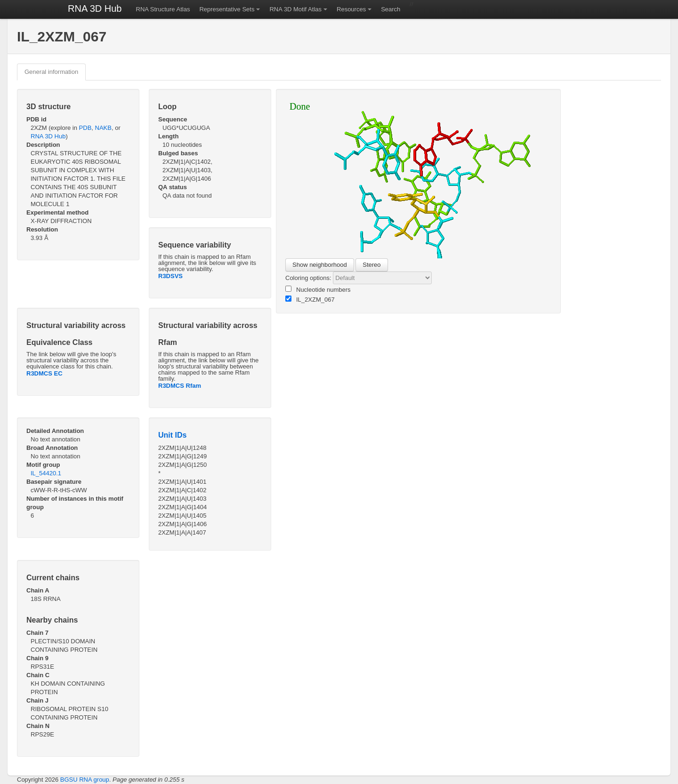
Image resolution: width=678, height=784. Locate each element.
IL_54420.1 (46, 473)
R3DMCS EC (44, 373)
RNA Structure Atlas (163, 9)
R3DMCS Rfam (180, 386)
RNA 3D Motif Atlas (295, 9)
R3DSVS (170, 276)
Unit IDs (172, 435)
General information (51, 72)
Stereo (371, 265)
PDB (85, 128)
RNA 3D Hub (95, 8)
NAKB (103, 128)
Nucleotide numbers (318, 289)
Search (391, 9)
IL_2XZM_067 (310, 299)
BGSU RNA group (85, 780)
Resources (351, 9)
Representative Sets (227, 9)
